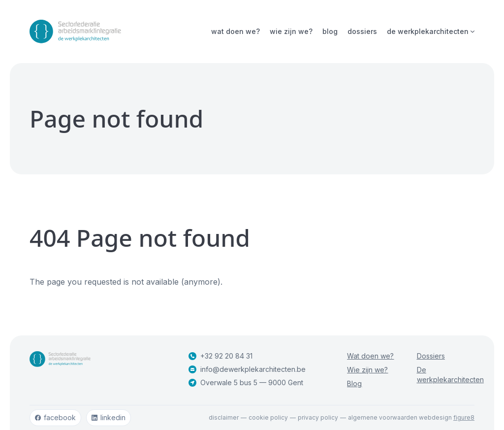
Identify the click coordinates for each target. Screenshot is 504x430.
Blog (330, 31)
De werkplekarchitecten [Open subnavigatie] (431, 31)
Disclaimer (224, 417)
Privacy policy (318, 417)
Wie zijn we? (291, 31)
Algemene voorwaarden (383, 417)
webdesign (447, 417)
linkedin (109, 417)
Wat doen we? (236, 31)
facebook (55, 417)
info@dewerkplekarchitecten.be (247, 369)
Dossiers (362, 31)
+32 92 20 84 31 (220, 356)
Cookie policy (268, 417)
